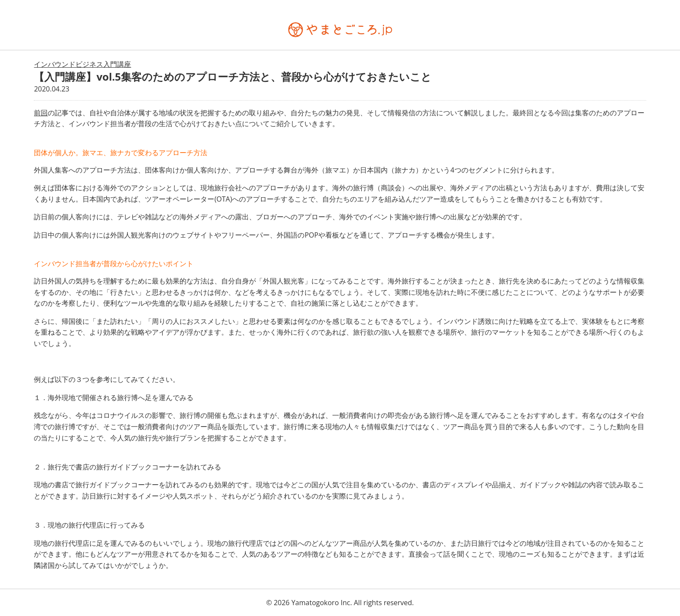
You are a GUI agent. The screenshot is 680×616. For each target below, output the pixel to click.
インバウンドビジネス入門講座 (82, 64)
